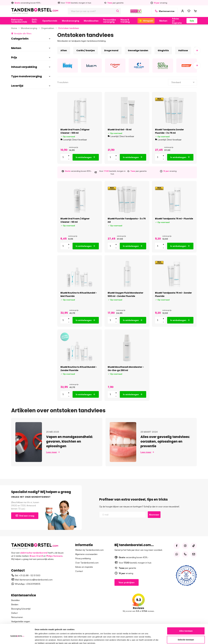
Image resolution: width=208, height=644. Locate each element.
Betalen (15, 604)
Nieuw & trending (125, 21)
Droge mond (111, 50)
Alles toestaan (186, 618)
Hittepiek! (146, 21)
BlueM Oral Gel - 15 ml (120, 130)
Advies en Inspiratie (177, 21)
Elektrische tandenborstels (19, 21)
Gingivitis (163, 50)
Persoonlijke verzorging (110, 21)
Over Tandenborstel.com (87, 563)
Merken (163, 21)
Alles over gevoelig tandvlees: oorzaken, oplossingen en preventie (165, 441)
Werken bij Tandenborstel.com (89, 550)
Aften (64, 50)
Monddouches (91, 21)
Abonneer (154, 515)
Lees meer (53, 452)
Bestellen (15, 600)
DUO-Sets (35, 21)
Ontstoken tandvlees (69, 28)
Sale (192, 21)
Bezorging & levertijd (21, 609)
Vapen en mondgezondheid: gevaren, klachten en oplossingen (70, 441)
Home (14, 28)
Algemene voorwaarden (86, 554)
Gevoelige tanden (138, 50)
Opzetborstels (50, 21)
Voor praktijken (127, 582)
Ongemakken (48, 28)
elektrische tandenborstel (34, 553)
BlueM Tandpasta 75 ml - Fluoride (174, 219)
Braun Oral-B (36, 556)
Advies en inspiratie (84, 567)
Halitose (183, 50)
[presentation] (197, 51)
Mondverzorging (71, 21)
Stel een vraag (25, 516)
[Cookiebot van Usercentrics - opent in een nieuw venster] (17, 639)
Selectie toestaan (186, 627)
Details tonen (143, 639)
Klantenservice (165, 11)
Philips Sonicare (54, 556)
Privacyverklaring (83, 558)
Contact (79, 571)
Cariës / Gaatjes (86, 50)
